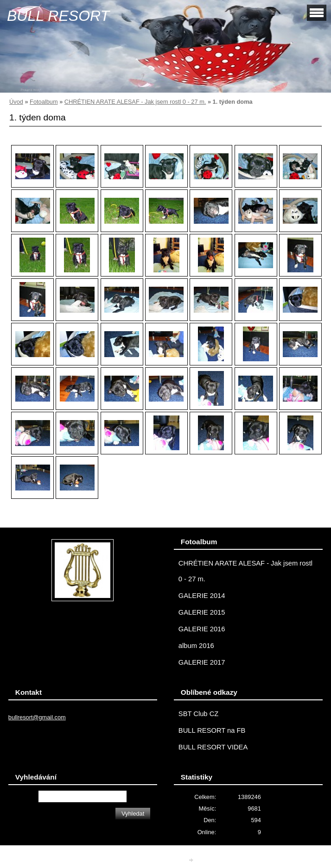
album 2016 (196, 646)
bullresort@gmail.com (37, 717)
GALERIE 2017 (202, 662)
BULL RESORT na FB (212, 730)
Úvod (16, 102)
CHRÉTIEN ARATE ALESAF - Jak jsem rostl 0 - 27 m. (135, 102)
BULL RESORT (58, 16)
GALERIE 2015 (202, 612)
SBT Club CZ (198, 714)
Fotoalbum (44, 102)
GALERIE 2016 (202, 629)
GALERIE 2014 (202, 596)
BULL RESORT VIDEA (213, 747)
